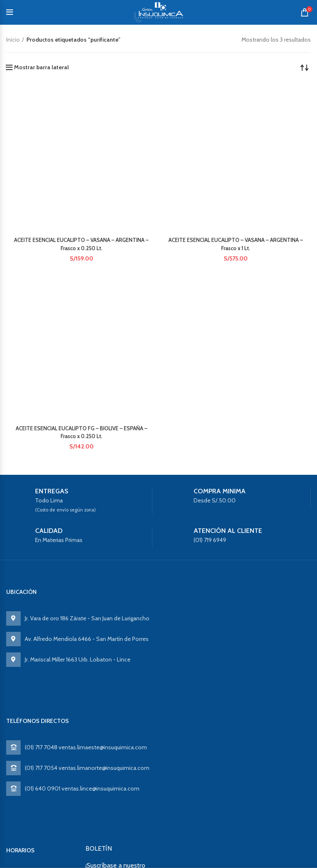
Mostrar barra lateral (41, 67)
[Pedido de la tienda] (305, 67)
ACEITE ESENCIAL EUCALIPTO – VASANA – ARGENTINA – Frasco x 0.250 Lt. (82, 150)
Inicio (13, 40)
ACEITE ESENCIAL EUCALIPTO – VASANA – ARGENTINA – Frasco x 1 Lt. (236, 150)
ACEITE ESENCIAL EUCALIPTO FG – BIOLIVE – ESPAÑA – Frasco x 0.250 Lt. (81, 252)
